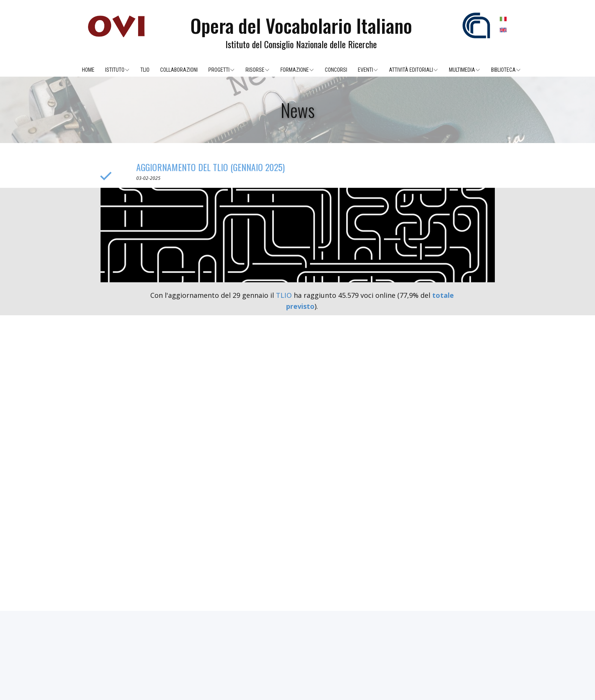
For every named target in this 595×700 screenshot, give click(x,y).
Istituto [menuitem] (115, 70)
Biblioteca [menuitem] (503, 70)
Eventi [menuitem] (365, 70)
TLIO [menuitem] (145, 70)
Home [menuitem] (88, 70)
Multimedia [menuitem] (462, 70)
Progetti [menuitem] (219, 70)
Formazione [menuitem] (295, 70)
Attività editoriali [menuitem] (411, 70)
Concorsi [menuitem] (336, 70)
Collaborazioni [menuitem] (179, 70)
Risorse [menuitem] (255, 70)
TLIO (284, 295)
